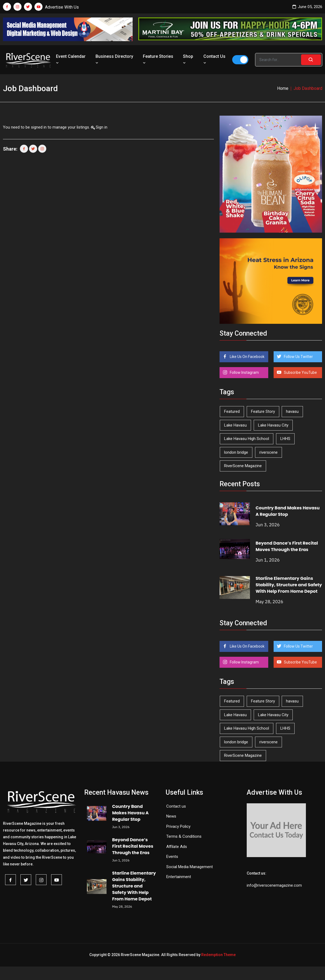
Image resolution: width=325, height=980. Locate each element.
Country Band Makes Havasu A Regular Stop (288, 511)
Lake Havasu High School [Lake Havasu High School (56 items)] (247, 439)
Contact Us (214, 59)
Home (283, 88)
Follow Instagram (244, 372)
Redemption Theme (218, 955)
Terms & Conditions (184, 836)
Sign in (102, 127)
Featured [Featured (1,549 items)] (232, 411)
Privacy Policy (178, 826)
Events (172, 857)
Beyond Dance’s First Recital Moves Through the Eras (287, 546)
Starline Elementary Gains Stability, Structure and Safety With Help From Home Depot (289, 585)
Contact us (176, 806)
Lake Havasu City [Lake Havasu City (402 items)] (273, 425)
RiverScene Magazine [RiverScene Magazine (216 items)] (243, 466)
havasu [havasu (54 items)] (292, 411)
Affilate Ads (177, 847)
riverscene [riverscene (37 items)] (269, 452)
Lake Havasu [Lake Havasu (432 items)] (235, 425)
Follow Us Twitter (298, 357)
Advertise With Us (62, 7)
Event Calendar (70, 59)
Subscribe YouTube (300, 372)
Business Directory (114, 59)
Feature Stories (158, 59)
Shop (188, 59)
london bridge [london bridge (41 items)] (236, 452)
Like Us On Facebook (247, 357)
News (171, 816)
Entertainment (179, 877)
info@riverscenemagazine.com (274, 885)
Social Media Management (190, 867)
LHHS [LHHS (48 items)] (285, 439)
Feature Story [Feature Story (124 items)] (263, 411)
